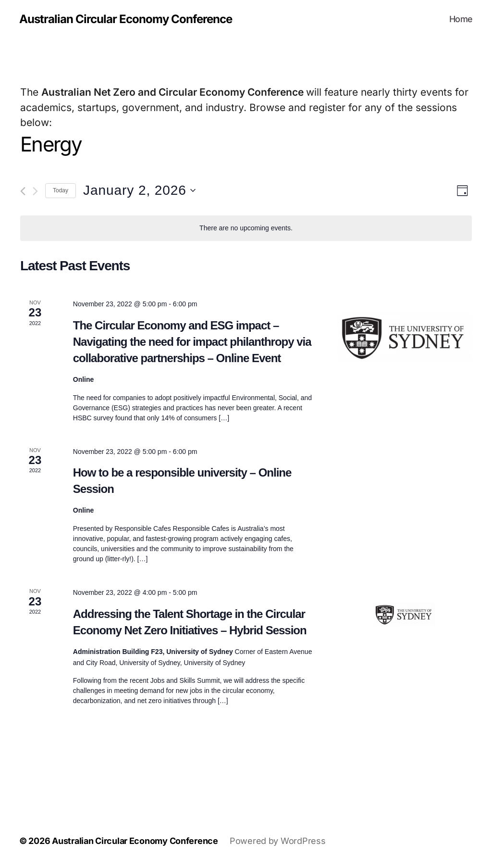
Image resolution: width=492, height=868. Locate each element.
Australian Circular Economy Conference (126, 19)
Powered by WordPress (278, 841)
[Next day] (35, 191)
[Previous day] (23, 191)
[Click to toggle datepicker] (139, 190)
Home (461, 19)
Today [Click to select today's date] (61, 190)
